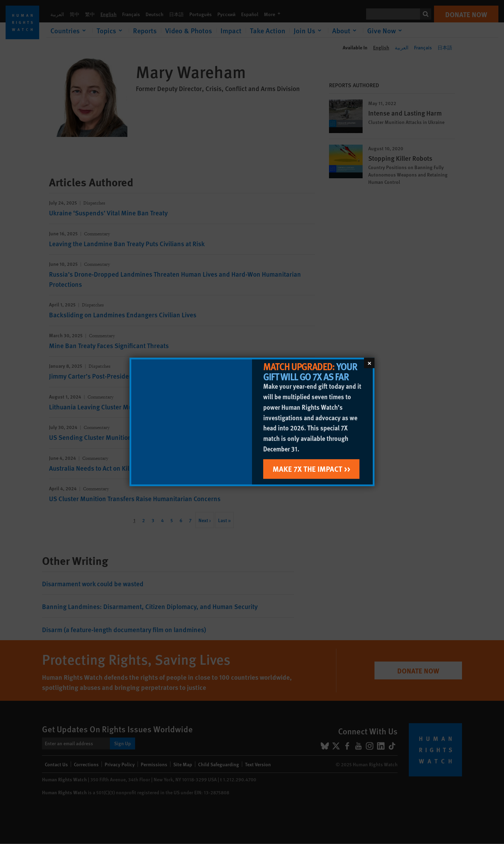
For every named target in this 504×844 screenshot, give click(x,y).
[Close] (369, 363)
